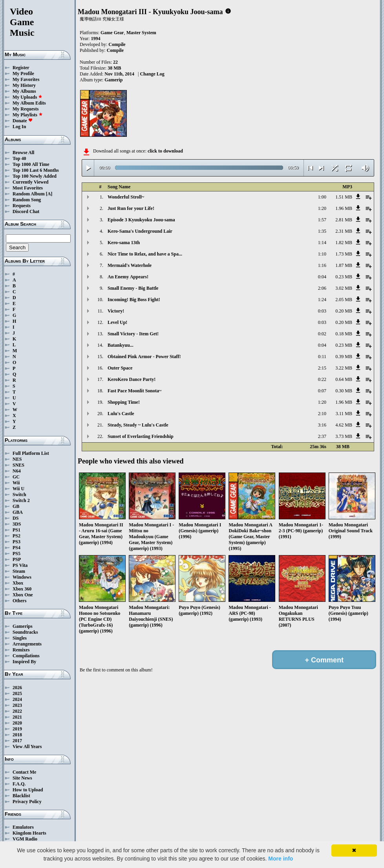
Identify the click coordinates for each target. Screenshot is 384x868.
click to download (165, 151)
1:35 (322, 231)
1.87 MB (344, 265)
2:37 (322, 436)
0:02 (322, 334)
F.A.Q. (19, 784)
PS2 (16, 536)
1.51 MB (344, 197)
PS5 (16, 554)
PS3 (16, 542)
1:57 (322, 220)
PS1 (16, 530)
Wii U (18, 489)
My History (24, 85)
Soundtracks (25, 632)
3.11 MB (344, 414)
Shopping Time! (124, 402)
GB (16, 506)
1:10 (322, 254)
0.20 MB (344, 311)
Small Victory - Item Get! (133, 334)
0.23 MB (344, 277)
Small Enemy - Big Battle (133, 288)
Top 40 (19, 158)
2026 (17, 688)
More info (281, 859)
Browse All (23, 153)
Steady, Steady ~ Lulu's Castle (138, 425)
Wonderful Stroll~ (126, 197)
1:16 (322, 265)
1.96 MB (344, 208)
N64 (17, 471)
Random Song (27, 200)
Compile (117, 44)
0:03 (322, 311)
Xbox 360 (22, 589)
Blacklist (21, 796)
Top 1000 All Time (31, 164)
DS (16, 518)
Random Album (29, 194)
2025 (17, 693)
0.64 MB (344, 379)
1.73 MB (344, 254)
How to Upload (28, 790)
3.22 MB (344, 368)
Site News (22, 778)
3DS (17, 524)
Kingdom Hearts (29, 833)
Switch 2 (21, 500)
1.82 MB (344, 243)
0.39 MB (344, 357)
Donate (23, 121)
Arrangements (27, 644)
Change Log (152, 74)
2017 (17, 741)
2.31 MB (344, 231)
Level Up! (117, 322)
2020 (17, 723)
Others (19, 601)
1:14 (322, 243)
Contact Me (24, 772)
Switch (19, 495)
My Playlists (28, 115)
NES (17, 459)
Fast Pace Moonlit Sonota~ (134, 391)
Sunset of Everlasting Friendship (141, 436)
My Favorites (26, 79)
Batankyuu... (121, 345)
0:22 (322, 379)
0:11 (322, 357)
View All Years (27, 747)
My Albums (24, 91)
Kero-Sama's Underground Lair (140, 231)
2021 (17, 717)
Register (21, 68)
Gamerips (23, 626)
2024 (17, 699)
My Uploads (27, 97)
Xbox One (23, 595)
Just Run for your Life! (131, 208)
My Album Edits (29, 103)
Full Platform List (31, 453)
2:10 (322, 414)
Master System (141, 33)
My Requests (26, 109)
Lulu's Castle (121, 414)
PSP (17, 559)
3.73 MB (344, 436)
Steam (19, 571)
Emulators (23, 827)
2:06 (322, 288)
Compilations (26, 656)
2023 (17, 705)
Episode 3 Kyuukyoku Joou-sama (141, 220)
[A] (49, 194)
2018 (17, 735)
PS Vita (20, 565)
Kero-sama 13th (124, 243)
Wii (16, 483)
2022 (17, 711)
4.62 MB (344, 425)
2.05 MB (344, 300)
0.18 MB (344, 334)
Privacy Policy (27, 802)
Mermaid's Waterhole (130, 265)
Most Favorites (28, 188)
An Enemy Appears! (128, 277)
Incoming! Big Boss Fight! (134, 300)
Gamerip (113, 80)
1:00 (322, 197)
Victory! (116, 311)
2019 (17, 729)
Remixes (21, 650)
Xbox (18, 583)
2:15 (322, 368)
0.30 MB (344, 391)
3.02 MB (344, 288)
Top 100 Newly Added (35, 176)
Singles (20, 638)
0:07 (322, 391)
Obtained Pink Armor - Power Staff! (144, 357)
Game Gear (112, 33)
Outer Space (120, 368)
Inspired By (24, 662)
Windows (22, 577)
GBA (18, 512)
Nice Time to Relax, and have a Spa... (145, 254)
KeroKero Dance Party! (132, 379)
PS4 (16, 548)
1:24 (322, 300)
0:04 (322, 277)
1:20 (322, 208)
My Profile (23, 74)
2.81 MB (344, 220)
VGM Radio (25, 839)
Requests (22, 206)
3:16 (322, 425)
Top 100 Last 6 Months (36, 170)
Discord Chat (26, 211)
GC (16, 477)
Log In (19, 127)
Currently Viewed (30, 182)
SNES (18, 465)
